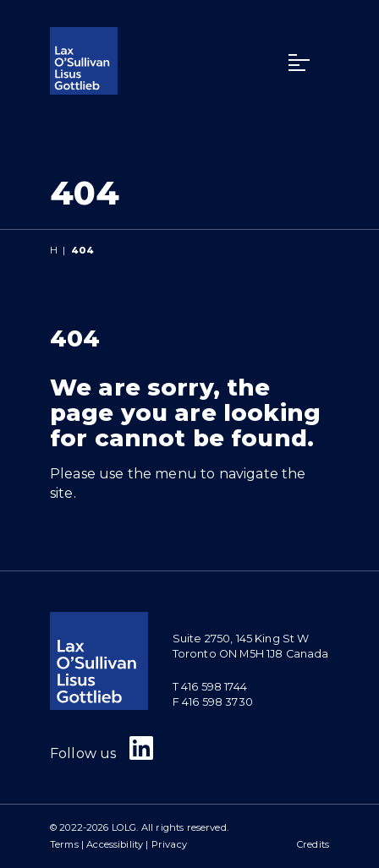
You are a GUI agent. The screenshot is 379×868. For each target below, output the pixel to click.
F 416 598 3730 (213, 702)
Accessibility (115, 844)
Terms (64, 844)
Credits (313, 844)
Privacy (169, 844)
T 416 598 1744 (210, 687)
